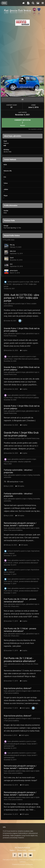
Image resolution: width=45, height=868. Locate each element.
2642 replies (25, 708)
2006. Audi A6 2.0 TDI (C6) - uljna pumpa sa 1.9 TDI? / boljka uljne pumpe (21, 284)
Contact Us (32, 850)
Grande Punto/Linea (10, 336)
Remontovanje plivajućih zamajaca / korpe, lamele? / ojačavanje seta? (20, 524)
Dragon (24, 691)
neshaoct (10, 551)
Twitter (20, 855)
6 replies (24, 350)
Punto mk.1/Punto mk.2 (11, 606)
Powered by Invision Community (22, 864)
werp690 (10, 570)
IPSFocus (27, 848)
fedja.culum (26, 528)
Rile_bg (12, 245)
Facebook (15, 855)
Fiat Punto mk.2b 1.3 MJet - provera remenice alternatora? (20, 600)
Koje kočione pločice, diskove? (18, 688)
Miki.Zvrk (13, 251)
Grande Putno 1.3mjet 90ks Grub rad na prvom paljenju (21, 359)
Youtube (30, 855)
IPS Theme (18, 848)
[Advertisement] (22, 50)
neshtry (10, 282)
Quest (12, 258)
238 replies (20, 486)
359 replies (23, 545)
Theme (12, 850)
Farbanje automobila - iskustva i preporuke (17, 462)
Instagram (25, 855)
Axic (11, 264)
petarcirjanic (14, 271)
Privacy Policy (22, 850)
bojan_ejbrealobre (10, 304)
